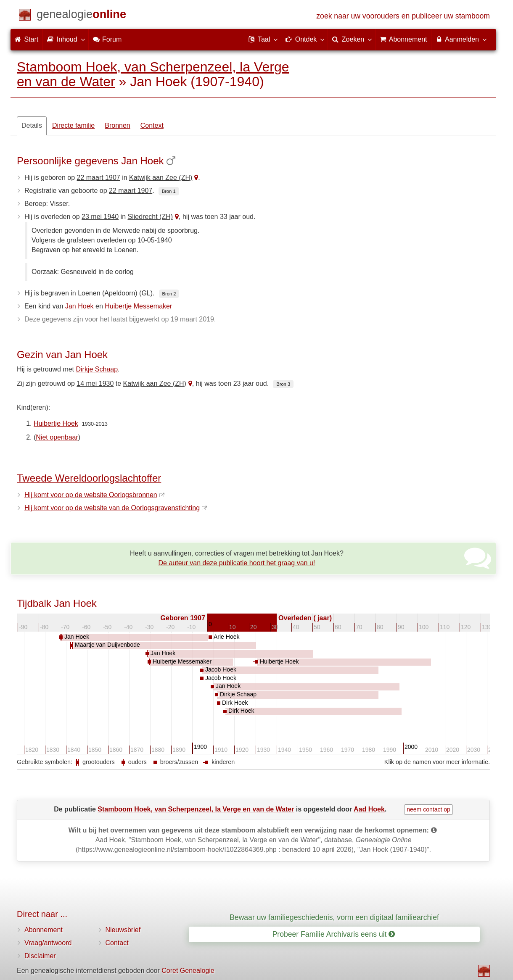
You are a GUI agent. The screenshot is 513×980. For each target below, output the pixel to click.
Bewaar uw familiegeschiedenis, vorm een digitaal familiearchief (334, 917)
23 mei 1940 (100, 217)
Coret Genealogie (188, 971)
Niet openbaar (57, 437)
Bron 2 (169, 294)
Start (26, 39)
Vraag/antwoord (48, 943)
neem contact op (428, 809)
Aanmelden (461, 39)
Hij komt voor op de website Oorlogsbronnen (91, 495)
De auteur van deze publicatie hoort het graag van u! (237, 563)
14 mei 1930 (95, 383)
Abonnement (44, 930)
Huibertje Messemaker (138, 306)
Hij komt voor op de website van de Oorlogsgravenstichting (112, 508)
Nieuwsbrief (123, 930)
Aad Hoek (369, 809)
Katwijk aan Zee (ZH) (161, 178)
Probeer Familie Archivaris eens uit (334, 934)
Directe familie (73, 125)
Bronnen (118, 125)
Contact (117, 943)
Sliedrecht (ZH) (150, 217)
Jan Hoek (79, 306)
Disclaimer (40, 956)
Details (32, 125)
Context (152, 125)
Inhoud (65, 39)
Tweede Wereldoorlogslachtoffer (89, 478)
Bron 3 (283, 384)
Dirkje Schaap (97, 369)
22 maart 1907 (99, 178)
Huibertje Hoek (56, 423)
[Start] (81, 16)
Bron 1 (169, 191)
